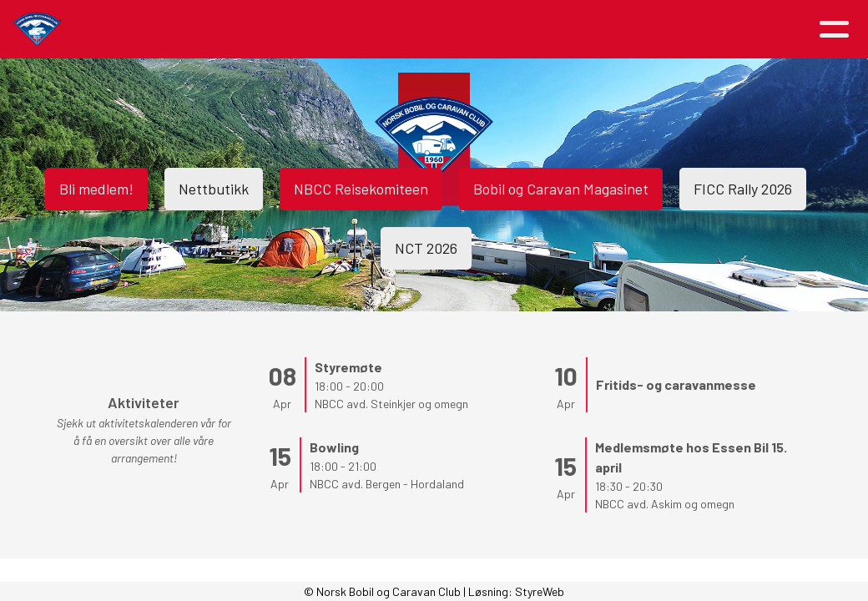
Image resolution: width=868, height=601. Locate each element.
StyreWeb (540, 591)
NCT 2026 (426, 248)
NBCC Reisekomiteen (361, 189)
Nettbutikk (214, 189)
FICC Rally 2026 (743, 189)
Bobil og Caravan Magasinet (561, 189)
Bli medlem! (96, 189)
